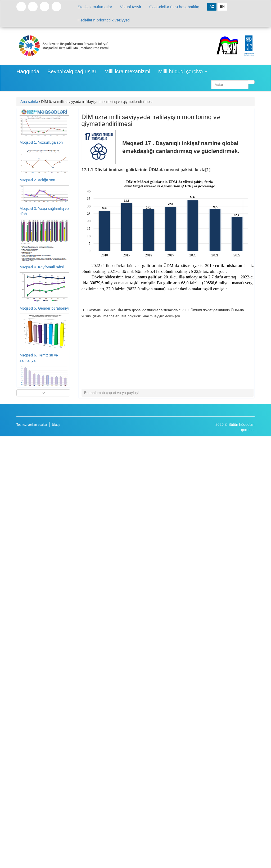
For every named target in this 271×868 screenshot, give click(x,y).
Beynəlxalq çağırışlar (72, 71)
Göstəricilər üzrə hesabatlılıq (174, 7)
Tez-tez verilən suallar (32, 425)
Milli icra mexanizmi (127, 71)
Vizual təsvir (131, 7)
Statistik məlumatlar (95, 7)
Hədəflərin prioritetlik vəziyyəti (104, 20)
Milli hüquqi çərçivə (183, 71)
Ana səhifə (29, 102)
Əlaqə (56, 425)
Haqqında (28, 71)
